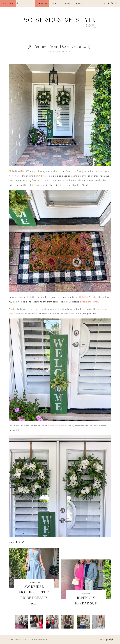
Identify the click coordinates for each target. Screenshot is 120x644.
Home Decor (54, 52)
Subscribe (8, 3)
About (79, 3)
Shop (68, 3)
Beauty (56, 3)
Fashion (42, 3)
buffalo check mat (89, 302)
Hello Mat (84, 297)
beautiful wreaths (59, 426)
